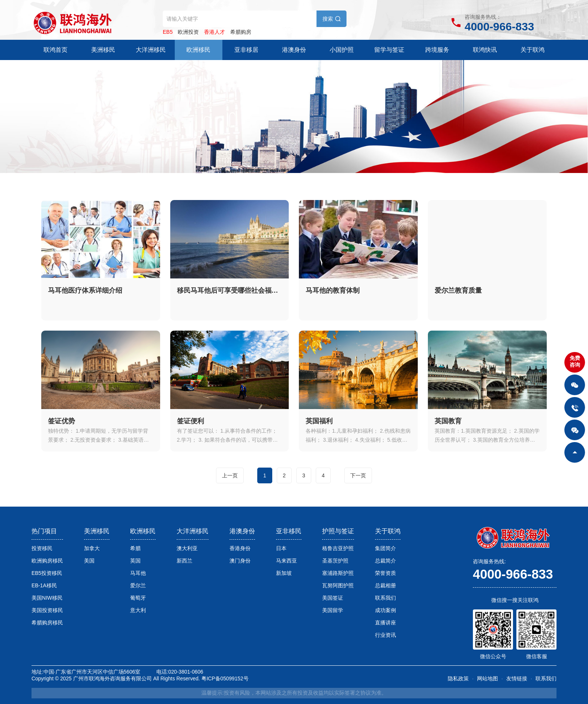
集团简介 (385, 548)
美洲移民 (103, 50)
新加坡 (284, 573)
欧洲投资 (188, 32)
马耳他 (138, 573)
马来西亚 (286, 561)
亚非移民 (289, 531)
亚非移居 (246, 50)
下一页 (358, 475)
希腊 (135, 548)
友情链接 (517, 679)
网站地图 (487, 679)
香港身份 (240, 548)
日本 (281, 548)
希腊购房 (241, 32)
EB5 (168, 32)
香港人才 (214, 32)
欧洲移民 (198, 50)
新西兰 (184, 561)
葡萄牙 (138, 598)
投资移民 (42, 548)
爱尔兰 (138, 586)
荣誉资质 (385, 573)
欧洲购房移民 (47, 561)
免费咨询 (575, 361)
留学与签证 (389, 50)
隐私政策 (458, 679)
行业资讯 (385, 635)
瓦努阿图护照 (338, 586)
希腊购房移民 (47, 623)
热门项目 (44, 531)
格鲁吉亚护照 (338, 548)
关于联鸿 (532, 50)
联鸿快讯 (485, 50)
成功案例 (385, 610)
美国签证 (333, 598)
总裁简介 (385, 561)
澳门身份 (240, 561)
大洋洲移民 (151, 50)
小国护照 (342, 50)
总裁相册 (385, 586)
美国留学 (333, 610)
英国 (135, 561)
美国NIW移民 (47, 598)
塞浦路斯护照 (338, 573)
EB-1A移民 (44, 586)
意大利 (138, 610)
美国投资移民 (47, 610)
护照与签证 (338, 531)
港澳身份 (294, 50)
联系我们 (385, 598)
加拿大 (92, 548)
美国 (89, 561)
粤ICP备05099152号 (225, 679)
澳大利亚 (187, 548)
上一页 (230, 475)
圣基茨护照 (335, 561)
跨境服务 (437, 50)
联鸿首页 (55, 50)
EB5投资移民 (47, 573)
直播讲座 (385, 623)
